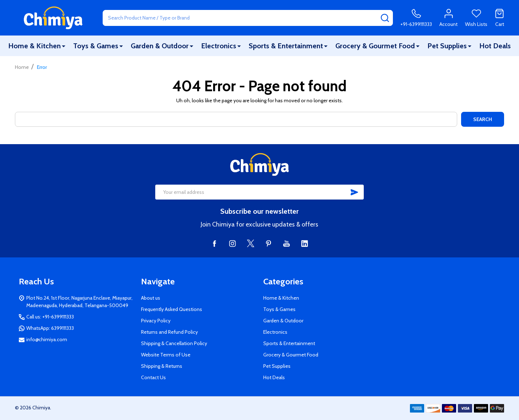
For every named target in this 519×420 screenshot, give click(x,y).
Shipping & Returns (162, 366)
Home (22, 67)
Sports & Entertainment (286, 46)
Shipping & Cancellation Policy (174, 343)
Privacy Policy (156, 321)
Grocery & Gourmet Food (375, 46)
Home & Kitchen (34, 46)
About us (151, 298)
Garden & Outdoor (160, 46)
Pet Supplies (447, 46)
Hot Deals (495, 46)
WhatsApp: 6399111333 (50, 328)
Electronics (219, 46)
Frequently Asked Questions (172, 309)
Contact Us (153, 377)
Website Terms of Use (166, 355)
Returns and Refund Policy (169, 332)
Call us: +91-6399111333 (50, 317)
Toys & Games (96, 46)
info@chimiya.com (47, 339)
